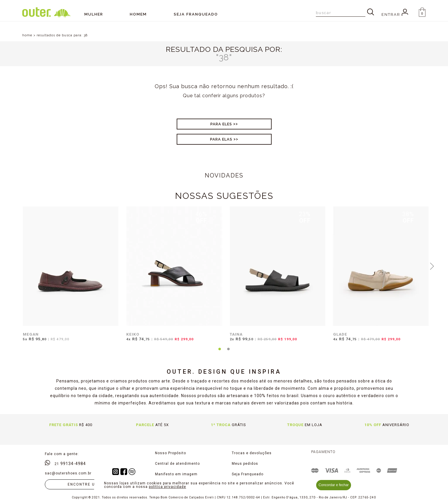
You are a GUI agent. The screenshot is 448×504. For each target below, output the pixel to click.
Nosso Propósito (171, 453)
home (27, 35)
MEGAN (31, 334)
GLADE (340, 334)
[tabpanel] (69, 277)
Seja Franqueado (248, 474)
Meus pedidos (245, 464)
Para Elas (221, 139)
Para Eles (221, 124)
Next (432, 266)
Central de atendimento (177, 464)
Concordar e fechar (334, 485)
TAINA (236, 334)
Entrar (395, 14)
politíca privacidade (167, 487)
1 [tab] (219, 353)
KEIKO (133, 334)
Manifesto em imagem (176, 474)
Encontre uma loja (91, 484)
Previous (16, 266)
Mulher (94, 14)
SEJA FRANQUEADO (196, 14)
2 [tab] (228, 353)
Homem (138, 14)
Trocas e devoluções (252, 453)
